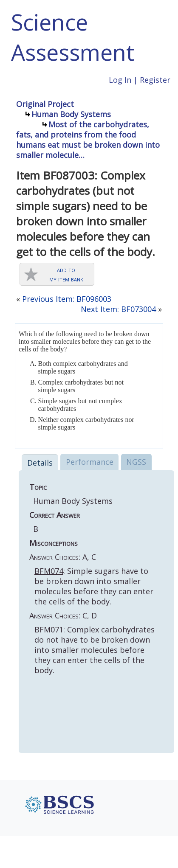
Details (40, 463)
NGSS (136, 462)
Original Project (45, 104)
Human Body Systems (71, 114)
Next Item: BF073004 (118, 309)
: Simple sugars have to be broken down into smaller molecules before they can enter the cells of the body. (94, 586)
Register (155, 80)
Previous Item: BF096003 (67, 299)
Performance (90, 462)
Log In (120, 80)
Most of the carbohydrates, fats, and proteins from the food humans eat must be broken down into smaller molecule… (88, 140)
